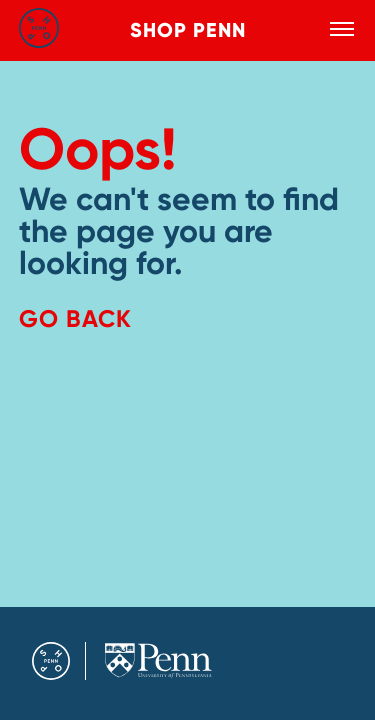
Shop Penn (188, 30)
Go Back (75, 318)
